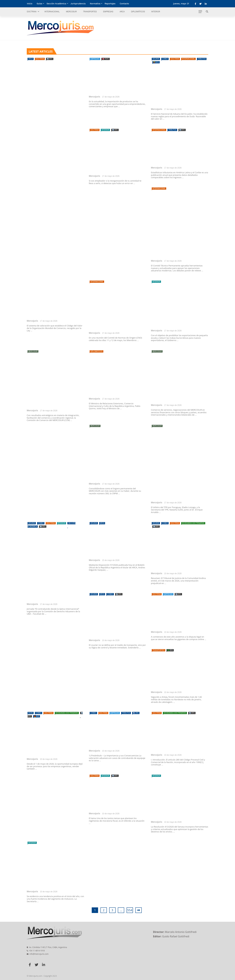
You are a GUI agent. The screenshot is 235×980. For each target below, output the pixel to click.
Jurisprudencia (78, 4)
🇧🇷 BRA (170, 650)
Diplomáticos (138, 12)
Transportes (90, 12)
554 (130, 910)
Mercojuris (32, 321)
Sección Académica (56, 4)
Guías (39, 4)
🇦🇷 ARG (50, 59)
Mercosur (71, 12)
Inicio (30, 4)
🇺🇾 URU (136, 713)
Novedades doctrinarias (193, 523)
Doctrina (32, 12)
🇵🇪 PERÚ (106, 59)
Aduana (156, 59)
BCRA (31, 713)
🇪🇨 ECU (156, 62)
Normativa (95, 4)
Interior (156, 12)
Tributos (202, 59)
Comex (165, 59)
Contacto (124, 4)
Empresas (108, 12)
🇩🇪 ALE (37, 716)
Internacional (52, 12)
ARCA (122, 12)
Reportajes (110, 4)
